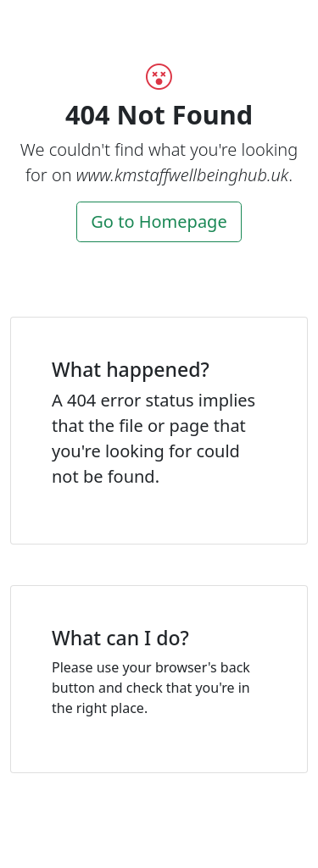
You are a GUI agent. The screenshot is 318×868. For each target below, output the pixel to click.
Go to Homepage (159, 221)
